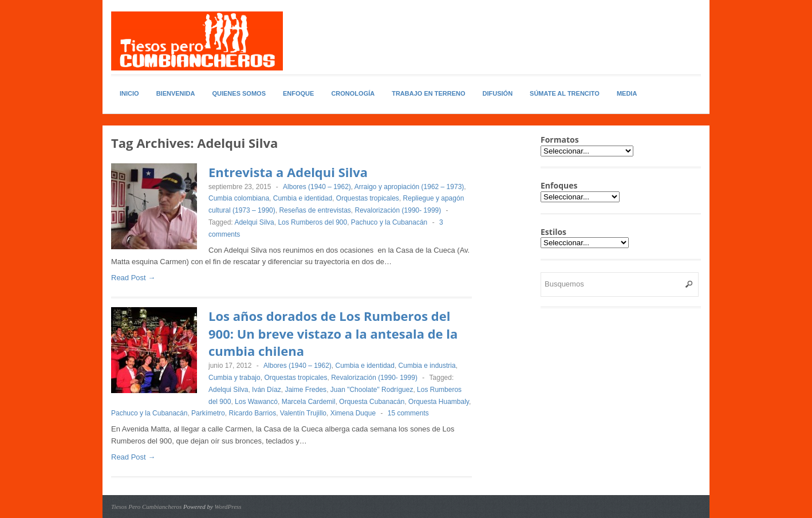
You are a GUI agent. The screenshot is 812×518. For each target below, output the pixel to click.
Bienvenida (176, 93)
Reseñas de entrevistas (315, 210)
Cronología (353, 93)
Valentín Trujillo (303, 413)
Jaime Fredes (306, 390)
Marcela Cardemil (309, 402)
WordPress (228, 507)
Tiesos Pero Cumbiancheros (146, 507)
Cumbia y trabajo (234, 378)
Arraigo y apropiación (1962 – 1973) (409, 187)
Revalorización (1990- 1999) (398, 210)
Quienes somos (239, 93)
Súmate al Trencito (565, 93)
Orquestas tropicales (368, 198)
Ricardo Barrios (252, 413)
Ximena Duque (353, 413)
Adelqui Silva (254, 222)
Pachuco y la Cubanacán (389, 222)
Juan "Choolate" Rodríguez (372, 390)
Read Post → (133, 278)
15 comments (408, 413)
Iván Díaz (267, 390)
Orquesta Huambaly (439, 402)
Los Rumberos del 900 (312, 222)
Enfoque (298, 93)
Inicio (129, 93)
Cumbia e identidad (303, 198)
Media (627, 93)
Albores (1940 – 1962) (317, 187)
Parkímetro (208, 413)
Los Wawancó (256, 402)
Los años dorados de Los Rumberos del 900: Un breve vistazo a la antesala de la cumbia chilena (333, 333)
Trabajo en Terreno (428, 93)
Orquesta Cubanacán (372, 402)
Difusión (498, 93)
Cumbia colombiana (239, 198)
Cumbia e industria (427, 366)
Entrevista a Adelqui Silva (288, 172)
